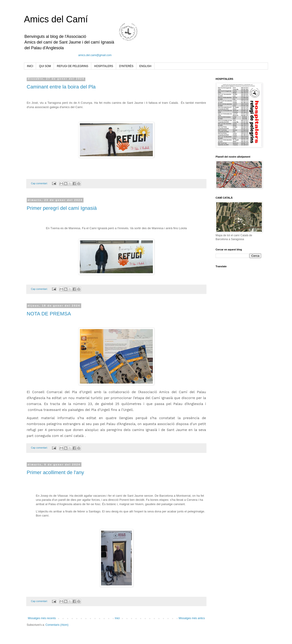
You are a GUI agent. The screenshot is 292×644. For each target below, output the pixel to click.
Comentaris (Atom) (57, 625)
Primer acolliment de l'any (55, 472)
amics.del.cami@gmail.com (95, 55)
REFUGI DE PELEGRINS (72, 66)
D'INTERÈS (126, 66)
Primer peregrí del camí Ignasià (62, 208)
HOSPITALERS (104, 66)
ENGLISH (145, 66)
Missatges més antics (192, 618)
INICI (30, 66)
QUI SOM (45, 66)
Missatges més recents (42, 618)
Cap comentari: (40, 183)
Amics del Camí (56, 19)
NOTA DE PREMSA (49, 314)
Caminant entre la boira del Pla (61, 87)
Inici (117, 618)
